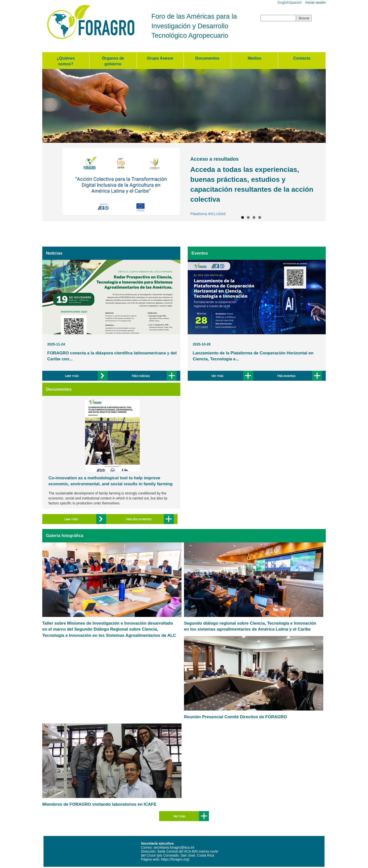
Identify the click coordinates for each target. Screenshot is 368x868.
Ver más (217, 376)
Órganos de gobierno (113, 61)
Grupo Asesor (160, 58)
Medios (254, 58)
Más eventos (286, 376)
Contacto (302, 58)
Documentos (207, 58)
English (283, 2)
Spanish (296, 2)
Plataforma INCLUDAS (208, 214)
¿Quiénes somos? (66, 61)
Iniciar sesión (316, 2)
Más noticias (141, 376)
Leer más (72, 376)
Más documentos (139, 519)
